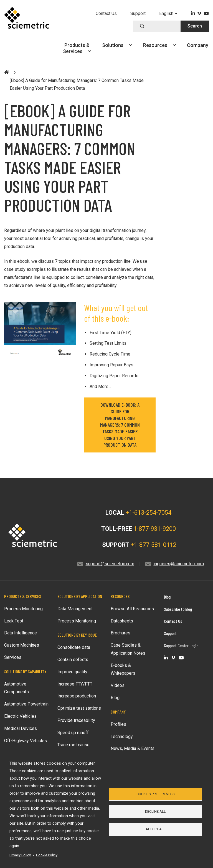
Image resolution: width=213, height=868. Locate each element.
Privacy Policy (20, 855)
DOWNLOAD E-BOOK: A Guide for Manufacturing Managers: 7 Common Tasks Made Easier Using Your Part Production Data (120, 425)
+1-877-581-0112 (154, 545)
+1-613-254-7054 (149, 513)
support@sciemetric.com (110, 564)
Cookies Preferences (156, 794)
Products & (77, 48)
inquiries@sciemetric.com (179, 564)
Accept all (156, 829)
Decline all (155, 811)
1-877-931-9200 (155, 529)
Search (195, 26)
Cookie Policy (47, 855)
